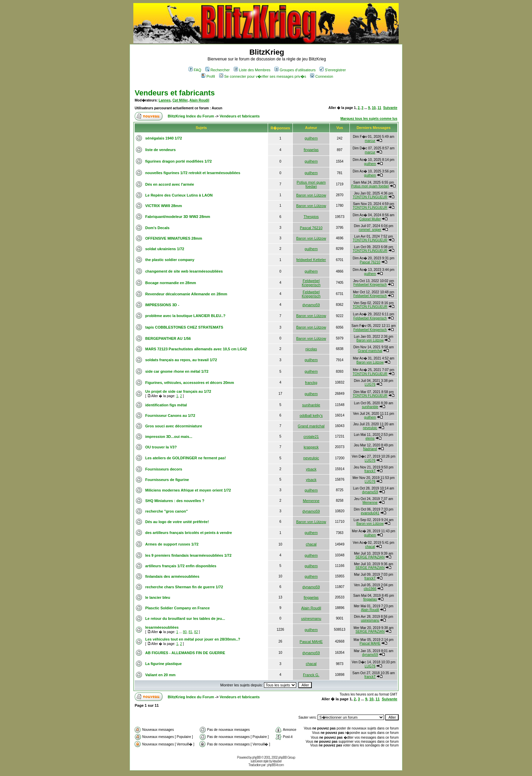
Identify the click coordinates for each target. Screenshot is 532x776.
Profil (208, 76)
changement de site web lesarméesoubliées (184, 271)
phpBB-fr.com (275, 765)
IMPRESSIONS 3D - (162, 305)
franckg (311, 383)
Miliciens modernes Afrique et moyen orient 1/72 (188, 490)
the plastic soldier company (170, 260)
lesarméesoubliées (162, 627)
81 (191, 632)
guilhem (311, 138)
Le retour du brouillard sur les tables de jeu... (185, 618)
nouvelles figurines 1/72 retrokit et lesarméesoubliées (193, 173)
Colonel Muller (370, 219)
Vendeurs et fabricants (175, 93)
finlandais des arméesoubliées (172, 576)
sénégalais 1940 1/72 (164, 138)
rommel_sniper (370, 230)
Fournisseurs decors (164, 469)
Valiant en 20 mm (160, 675)
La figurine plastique (164, 664)
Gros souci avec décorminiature (174, 426)
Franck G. (311, 675)
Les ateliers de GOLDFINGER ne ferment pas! (186, 458)
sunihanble (311, 405)
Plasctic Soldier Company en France (177, 608)
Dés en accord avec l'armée (170, 184)
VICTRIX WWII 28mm (164, 206)
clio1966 (370, 589)
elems (370, 438)
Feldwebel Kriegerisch (311, 283)
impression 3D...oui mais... (169, 437)
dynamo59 (311, 305)
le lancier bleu (158, 597)
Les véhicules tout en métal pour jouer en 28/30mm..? (193, 639)
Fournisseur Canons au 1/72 (170, 415)
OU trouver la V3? (161, 447)
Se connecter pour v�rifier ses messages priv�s (263, 76)
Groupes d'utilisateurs (295, 70)
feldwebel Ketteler (311, 260)
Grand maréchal (370, 351)
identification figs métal (166, 405)
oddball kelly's (311, 415)
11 (379, 108)
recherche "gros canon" (166, 511)
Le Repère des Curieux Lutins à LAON (179, 195)
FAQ (195, 70)
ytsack (311, 469)
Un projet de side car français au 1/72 (178, 391)
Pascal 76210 (311, 228)
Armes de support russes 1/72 (172, 544)
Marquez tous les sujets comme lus (369, 119)
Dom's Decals (157, 228)
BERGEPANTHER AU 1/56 (168, 338)
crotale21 (311, 437)
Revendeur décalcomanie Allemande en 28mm (186, 294)
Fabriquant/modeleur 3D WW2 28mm (178, 217)
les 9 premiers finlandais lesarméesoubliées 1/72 (188, 555)
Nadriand (370, 449)
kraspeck (311, 447)
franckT (370, 471)
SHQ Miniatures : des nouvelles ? (175, 501)
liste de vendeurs (160, 150)
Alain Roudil (199, 100)
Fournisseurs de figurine (167, 480)
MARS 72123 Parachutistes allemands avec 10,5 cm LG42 (196, 349)
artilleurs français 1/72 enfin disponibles (181, 566)
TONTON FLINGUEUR (370, 197)
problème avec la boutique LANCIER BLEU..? (185, 316)
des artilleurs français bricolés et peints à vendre (189, 533)
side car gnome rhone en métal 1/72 (177, 371)
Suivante (390, 108)
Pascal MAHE (311, 642)
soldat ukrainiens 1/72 (165, 249)
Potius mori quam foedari (311, 184)
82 (196, 632)
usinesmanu (311, 618)
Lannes (165, 100)
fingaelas (311, 150)
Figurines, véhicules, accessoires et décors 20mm (190, 383)
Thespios (311, 217)
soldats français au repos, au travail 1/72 (181, 360)
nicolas (311, 349)
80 (185, 632)
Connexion (322, 76)
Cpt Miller (180, 100)
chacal (311, 544)
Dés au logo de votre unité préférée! (177, 522)
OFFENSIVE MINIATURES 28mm (174, 238)
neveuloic (370, 428)
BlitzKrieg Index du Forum (191, 116)
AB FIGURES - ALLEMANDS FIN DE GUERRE (185, 653)
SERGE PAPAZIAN (370, 557)
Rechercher (217, 70)
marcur (370, 141)
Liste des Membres (252, 70)
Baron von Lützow (311, 195)
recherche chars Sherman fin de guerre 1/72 (184, 587)
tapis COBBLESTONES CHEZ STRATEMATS (184, 327)
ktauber (277, 761)
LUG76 (370, 384)
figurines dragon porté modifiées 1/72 (178, 161)
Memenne (311, 501)
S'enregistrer (333, 70)
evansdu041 (370, 513)
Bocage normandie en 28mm (171, 283)
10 (374, 108)
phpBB (256, 757)
